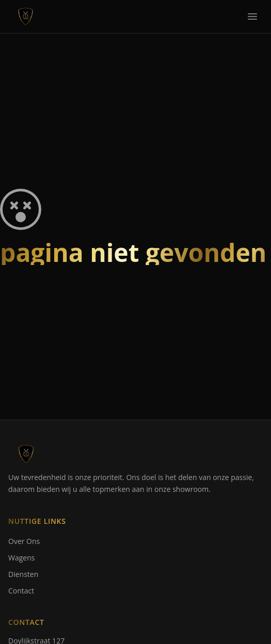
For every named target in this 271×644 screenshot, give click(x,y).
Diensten (23, 574)
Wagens (21, 558)
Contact (21, 591)
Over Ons (24, 541)
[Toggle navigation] (252, 16)
